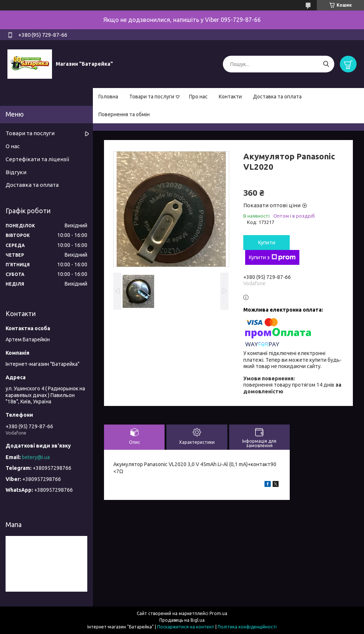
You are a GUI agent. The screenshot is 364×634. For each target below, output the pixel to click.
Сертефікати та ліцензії (37, 159)
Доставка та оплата (277, 97)
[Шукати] (326, 64)
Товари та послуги (152, 97)
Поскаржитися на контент (186, 627)
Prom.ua (218, 613)
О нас (13, 146)
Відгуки (16, 172)
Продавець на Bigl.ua (182, 620)
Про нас (198, 97)
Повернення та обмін (124, 114)
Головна (108, 97)
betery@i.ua (36, 457)
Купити (267, 243)
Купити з (272, 257)
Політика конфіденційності (247, 627)
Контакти (230, 97)
